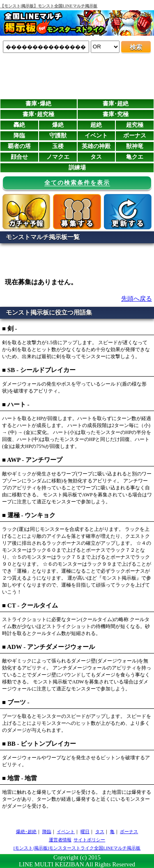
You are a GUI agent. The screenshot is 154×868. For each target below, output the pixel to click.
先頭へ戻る (137, 299)
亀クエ (135, 157)
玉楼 (58, 146)
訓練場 (77, 168)
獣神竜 (135, 146)
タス (96, 157)
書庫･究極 (116, 114)
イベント (96, 136)
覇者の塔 (19, 146)
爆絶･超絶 (26, 831)
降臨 (19, 136)
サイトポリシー (89, 840)
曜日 (85, 831)
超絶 (96, 125)
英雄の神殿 (96, 146)
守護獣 (58, 136)
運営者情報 (60, 840)
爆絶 (58, 125)
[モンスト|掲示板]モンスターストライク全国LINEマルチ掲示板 (77, 848)
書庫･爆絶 (38, 104)
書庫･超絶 (116, 104)
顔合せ (19, 157)
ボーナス (135, 136)
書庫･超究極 (38, 114)
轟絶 (19, 125)
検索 (136, 47)
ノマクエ (58, 157)
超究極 (135, 125)
